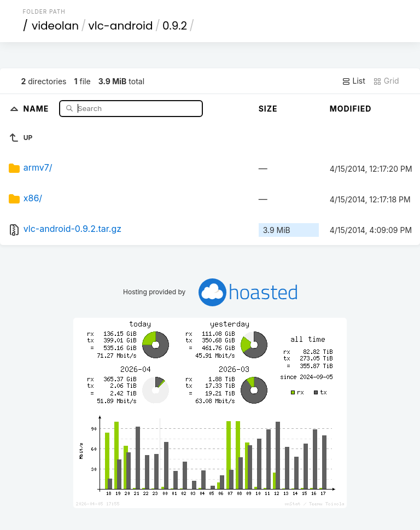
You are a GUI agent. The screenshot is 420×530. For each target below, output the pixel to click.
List (354, 81)
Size (268, 109)
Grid (386, 81)
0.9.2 (175, 26)
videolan (55, 26)
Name (37, 108)
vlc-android (121, 26)
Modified (351, 109)
